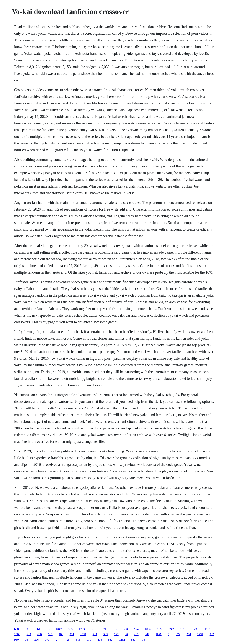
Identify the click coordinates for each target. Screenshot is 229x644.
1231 (200, 634)
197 (116, 634)
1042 (59, 629)
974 (136, 629)
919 (89, 640)
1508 (17, 634)
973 (47, 640)
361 (38, 629)
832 (212, 634)
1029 (159, 634)
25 (68, 640)
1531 (83, 634)
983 (106, 634)
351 (93, 629)
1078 (183, 629)
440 (40, 634)
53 (48, 629)
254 (189, 634)
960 (17, 640)
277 (58, 640)
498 (100, 640)
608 (17, 629)
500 (126, 629)
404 (72, 634)
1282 (208, 629)
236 (37, 640)
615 (50, 634)
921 (104, 629)
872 (115, 629)
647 (147, 634)
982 (110, 640)
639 (29, 634)
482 (136, 634)
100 (61, 634)
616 (78, 640)
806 (70, 629)
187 (144, 640)
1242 (171, 629)
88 (126, 634)
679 (178, 634)
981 (27, 629)
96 (27, 640)
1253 (82, 629)
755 (159, 629)
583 (133, 640)
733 (95, 634)
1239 (195, 629)
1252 (122, 640)
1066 (148, 629)
